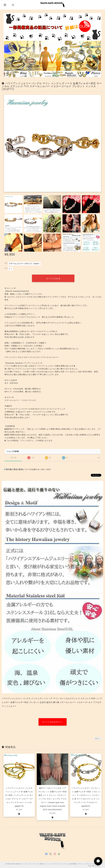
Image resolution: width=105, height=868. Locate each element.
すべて (14, 457)
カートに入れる (53, 278)
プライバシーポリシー (85, 864)
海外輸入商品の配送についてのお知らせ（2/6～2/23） (29, 469)
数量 (6, 268)
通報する (98, 738)
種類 (6, 263)
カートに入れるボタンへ (52, 722)
